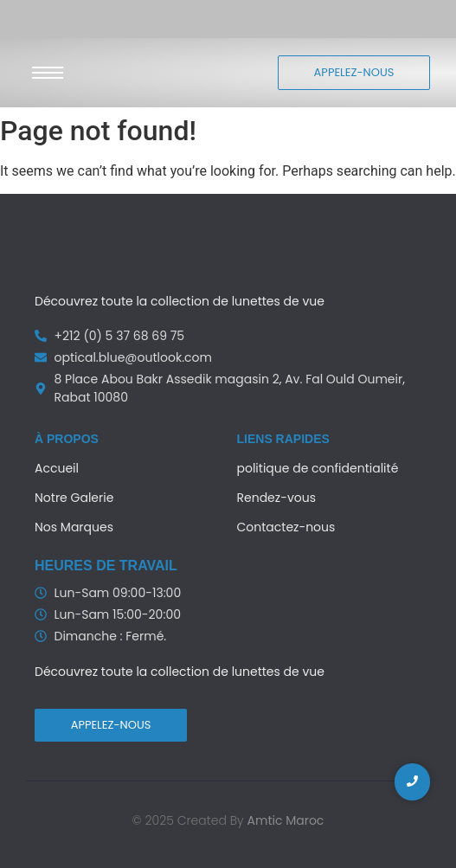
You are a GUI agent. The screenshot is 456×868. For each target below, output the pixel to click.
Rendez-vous (276, 498)
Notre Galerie (74, 498)
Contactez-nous (286, 527)
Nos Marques (74, 527)
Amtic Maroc (286, 820)
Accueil (57, 468)
